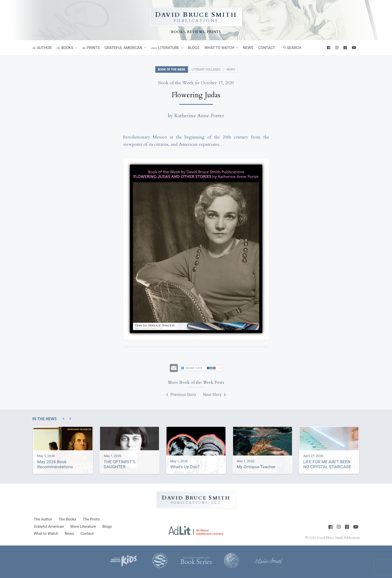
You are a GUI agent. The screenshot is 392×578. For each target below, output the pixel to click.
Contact (267, 48)
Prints (91, 48)
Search (292, 48)
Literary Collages (206, 69)
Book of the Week (172, 69)
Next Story (214, 395)
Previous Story (181, 395)
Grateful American (123, 48)
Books (65, 48)
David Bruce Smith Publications (338, 537)
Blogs (193, 48)
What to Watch (219, 48)
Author (42, 48)
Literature (165, 48)
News (248, 48)
